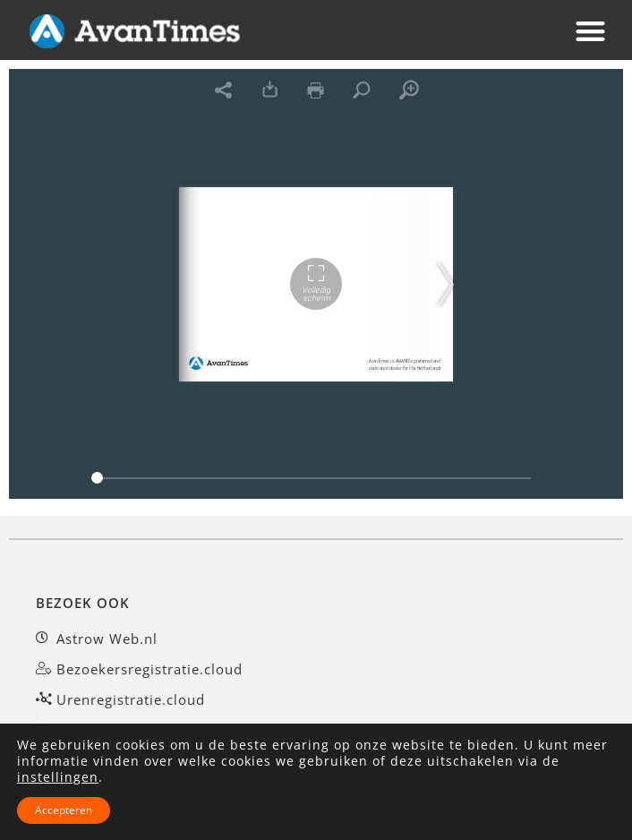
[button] (591, 31)
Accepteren (64, 810)
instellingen (58, 777)
